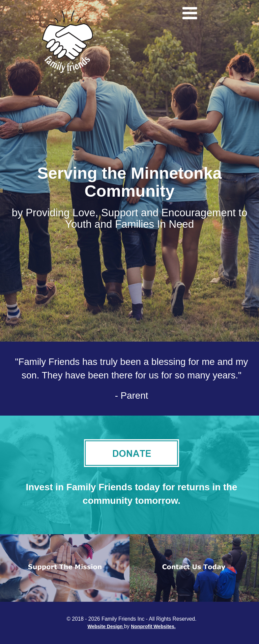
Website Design (106, 626)
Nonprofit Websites (152, 626)
